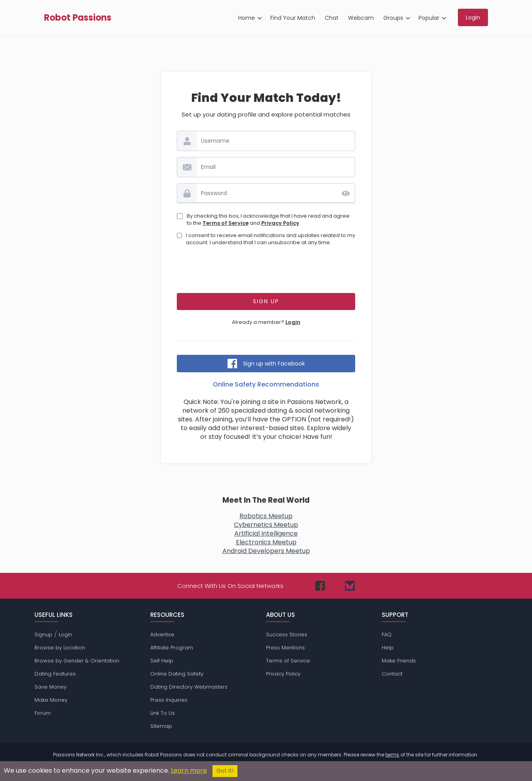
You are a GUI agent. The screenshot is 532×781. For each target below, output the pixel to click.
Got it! (225, 771)
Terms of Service (226, 223)
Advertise (162, 635)
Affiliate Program (172, 648)
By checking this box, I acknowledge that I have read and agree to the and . (268, 220)
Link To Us (163, 713)
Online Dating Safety (177, 674)
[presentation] (266, 272)
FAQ (387, 635)
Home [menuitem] (247, 18)
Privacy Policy (280, 223)
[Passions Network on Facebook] (320, 586)
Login (293, 322)
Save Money (51, 687)
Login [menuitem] (473, 17)
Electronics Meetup (266, 542)
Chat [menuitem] (332, 18)
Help (388, 648)
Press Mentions (285, 648)
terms (392, 755)
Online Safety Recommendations (266, 384)
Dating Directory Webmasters (189, 687)
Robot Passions (78, 18)
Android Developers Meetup (266, 551)
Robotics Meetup (266, 516)
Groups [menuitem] (393, 18)
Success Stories (287, 635)
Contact (392, 674)
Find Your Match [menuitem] (293, 18)
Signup (43, 635)
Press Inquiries (169, 700)
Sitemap (161, 726)
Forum (43, 713)
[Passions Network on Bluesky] (350, 586)
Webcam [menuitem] (361, 18)
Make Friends (399, 661)
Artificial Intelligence (266, 533)
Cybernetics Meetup (266, 525)
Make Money (51, 700)
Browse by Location (60, 648)
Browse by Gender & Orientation (77, 661)
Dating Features (55, 674)
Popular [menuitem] (429, 18)
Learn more (189, 770)
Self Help (162, 661)
